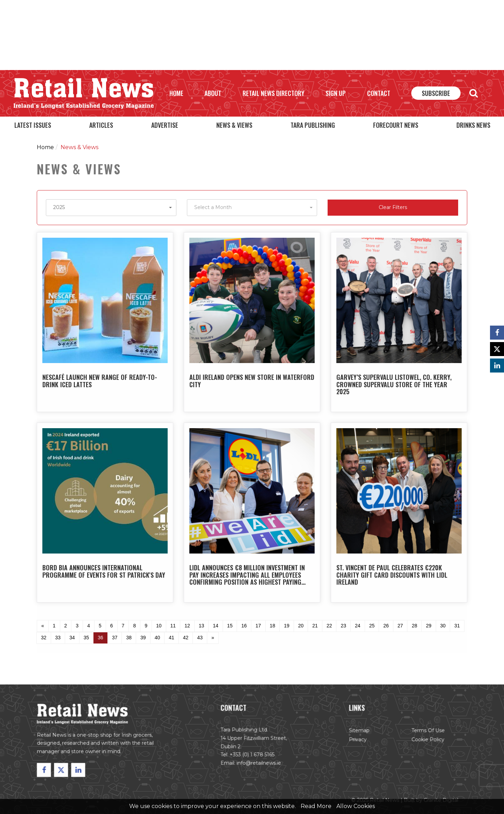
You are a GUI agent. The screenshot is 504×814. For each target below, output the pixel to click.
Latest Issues (33, 125)
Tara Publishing (313, 125)
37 (115, 638)
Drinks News (473, 125)
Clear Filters (393, 207)
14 (216, 626)
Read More (316, 806)
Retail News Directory (274, 93)
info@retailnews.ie (259, 764)
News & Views (234, 125)
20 (301, 626)
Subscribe (436, 93)
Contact (379, 93)
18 (273, 626)
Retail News (84, 93)
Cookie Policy (425, 741)
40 (157, 638)
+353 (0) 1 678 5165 (252, 756)
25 (372, 626)
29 (429, 626)
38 (129, 638)
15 (230, 626)
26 (386, 626)
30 (443, 626)
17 (258, 626)
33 (58, 638)
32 (44, 638)
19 (287, 626)
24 (358, 626)
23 (343, 626)
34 (72, 638)
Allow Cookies (356, 806)
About (213, 93)
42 (186, 638)
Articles (101, 125)
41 (171, 638)
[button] (111, 208)
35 (86, 638)
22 (329, 626)
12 (187, 626)
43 (200, 638)
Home (176, 93)
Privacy (356, 741)
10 (159, 626)
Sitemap (358, 732)
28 (414, 626)
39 (143, 638)
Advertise (165, 125)
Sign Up (336, 93)
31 (457, 626)
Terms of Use (425, 732)
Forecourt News (396, 125)
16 (244, 626)
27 (400, 626)
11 (173, 626)
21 (315, 626)
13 (202, 626)
